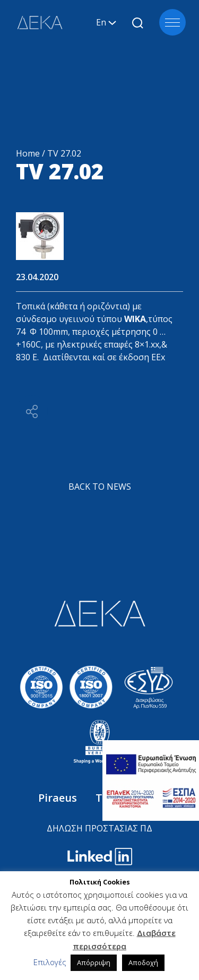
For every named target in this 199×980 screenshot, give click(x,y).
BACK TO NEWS (100, 487)
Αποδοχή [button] (143, 962)
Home (28, 153)
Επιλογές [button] (50, 962)
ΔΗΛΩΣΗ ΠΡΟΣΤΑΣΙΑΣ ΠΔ (99, 828)
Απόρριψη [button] (94, 962)
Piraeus (59, 798)
